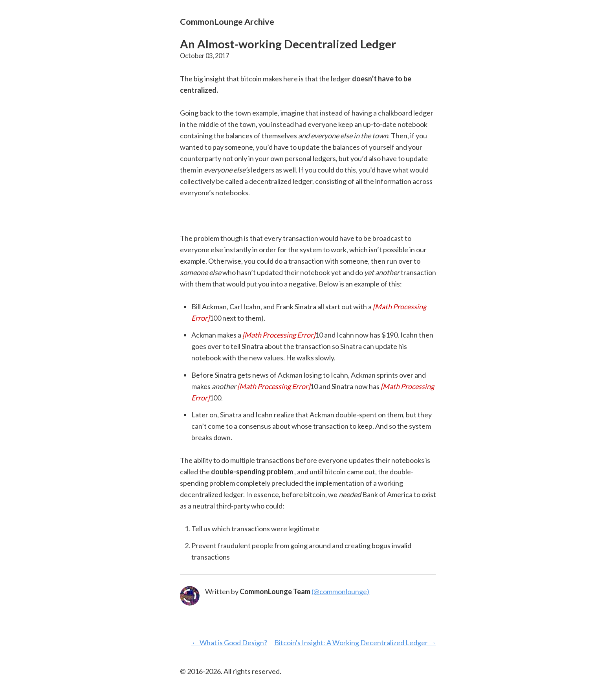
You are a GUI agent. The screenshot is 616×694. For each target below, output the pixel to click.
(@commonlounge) (340, 591)
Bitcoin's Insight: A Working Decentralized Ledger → (355, 643)
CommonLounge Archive (227, 21)
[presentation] (279, 335)
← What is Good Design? (229, 643)
